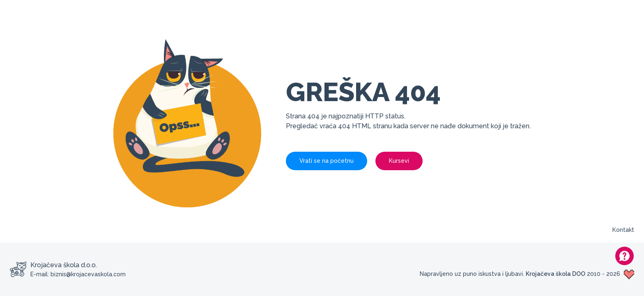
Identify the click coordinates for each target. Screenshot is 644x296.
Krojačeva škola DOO (555, 274)
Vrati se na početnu (327, 161)
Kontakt (623, 230)
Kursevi (399, 161)
